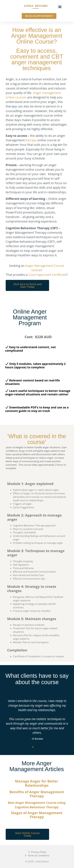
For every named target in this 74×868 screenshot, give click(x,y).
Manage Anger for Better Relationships (37, 783)
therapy (31, 140)
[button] (60, 7)
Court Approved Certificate (47, 275)
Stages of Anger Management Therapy (37, 815)
